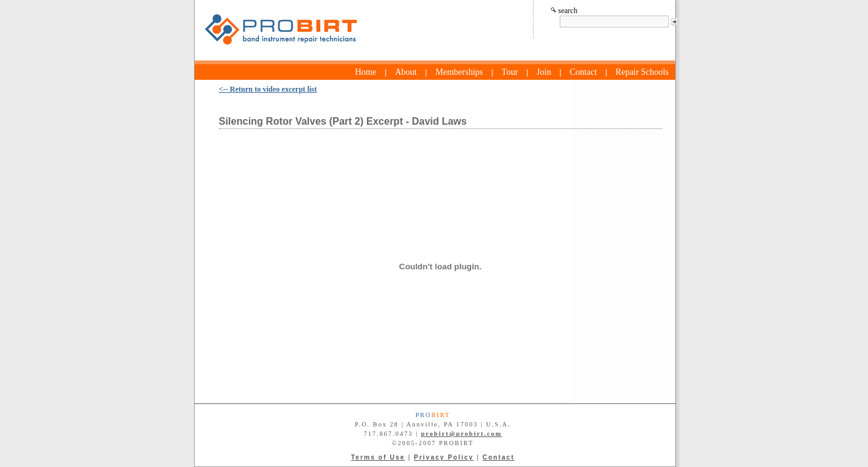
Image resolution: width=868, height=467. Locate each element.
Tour (510, 72)
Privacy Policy (444, 457)
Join (544, 72)
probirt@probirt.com (461, 434)
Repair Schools (642, 72)
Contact (583, 72)
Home (366, 72)
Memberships (459, 72)
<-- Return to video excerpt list (268, 89)
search (564, 11)
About (406, 72)
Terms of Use (378, 457)
